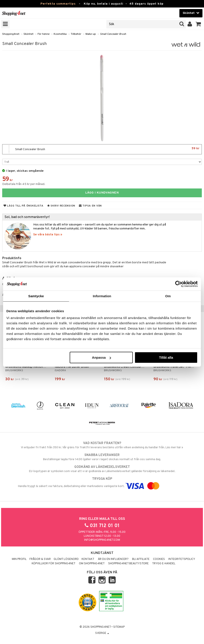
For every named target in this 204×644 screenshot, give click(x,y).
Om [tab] (168, 296)
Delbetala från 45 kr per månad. (24, 184)
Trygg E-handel (164, 564)
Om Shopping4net (92, 564)
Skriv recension (61, 206)
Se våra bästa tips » (48, 235)
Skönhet (28, 34)
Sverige (102, 633)
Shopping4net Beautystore (128, 564)
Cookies (159, 559)
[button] (198, 24)
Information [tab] (102, 296)
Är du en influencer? (113, 559)
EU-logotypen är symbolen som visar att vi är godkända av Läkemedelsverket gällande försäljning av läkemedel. (102, 469)
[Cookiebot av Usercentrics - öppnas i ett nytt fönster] (178, 284)
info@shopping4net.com (102, 540)
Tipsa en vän (90, 206)
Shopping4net (11, 34)
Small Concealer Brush (113, 34)
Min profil (19, 559)
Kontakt (88, 559)
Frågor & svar (40, 559)
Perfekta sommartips (58, 4)
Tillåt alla (166, 357)
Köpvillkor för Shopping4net (54, 564)
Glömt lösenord (66, 559)
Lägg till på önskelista (24, 206)
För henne (44, 34)
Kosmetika (60, 34)
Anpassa (101, 357)
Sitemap (119, 627)
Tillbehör (76, 34)
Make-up (91, 34)
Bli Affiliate (141, 559)
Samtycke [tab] (36, 296)
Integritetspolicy (182, 559)
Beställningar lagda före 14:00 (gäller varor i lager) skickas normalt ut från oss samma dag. (102, 457)
